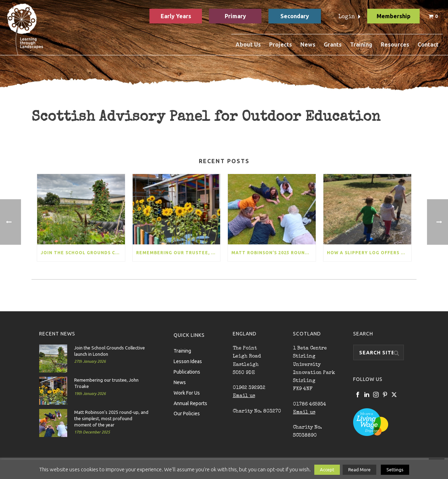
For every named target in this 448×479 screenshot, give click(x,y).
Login (347, 17)
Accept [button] (327, 470)
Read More (359, 470)
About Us (248, 44)
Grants (333, 44)
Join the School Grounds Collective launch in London (83, 253)
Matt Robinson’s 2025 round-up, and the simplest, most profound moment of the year (274, 253)
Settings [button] (395, 470)
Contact (428, 44)
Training (361, 44)
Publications (187, 372)
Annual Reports (190, 403)
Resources (395, 44)
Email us (244, 396)
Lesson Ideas (188, 361)
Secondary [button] (295, 16)
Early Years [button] (176, 16)
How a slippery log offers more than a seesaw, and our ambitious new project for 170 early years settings (369, 253)
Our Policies (187, 413)
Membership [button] (394, 16)
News (308, 44)
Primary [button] (235, 16)
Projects (281, 44)
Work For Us (187, 393)
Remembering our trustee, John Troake (178, 253)
